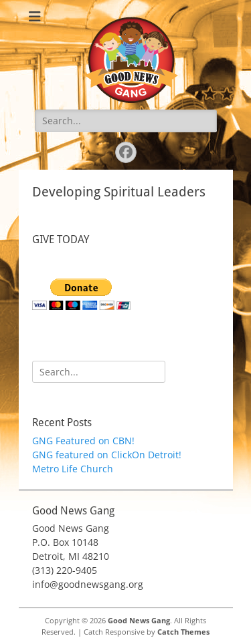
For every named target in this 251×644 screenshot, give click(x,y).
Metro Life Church (73, 469)
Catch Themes (183, 632)
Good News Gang (139, 620)
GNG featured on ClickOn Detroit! (107, 455)
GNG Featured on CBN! (83, 441)
